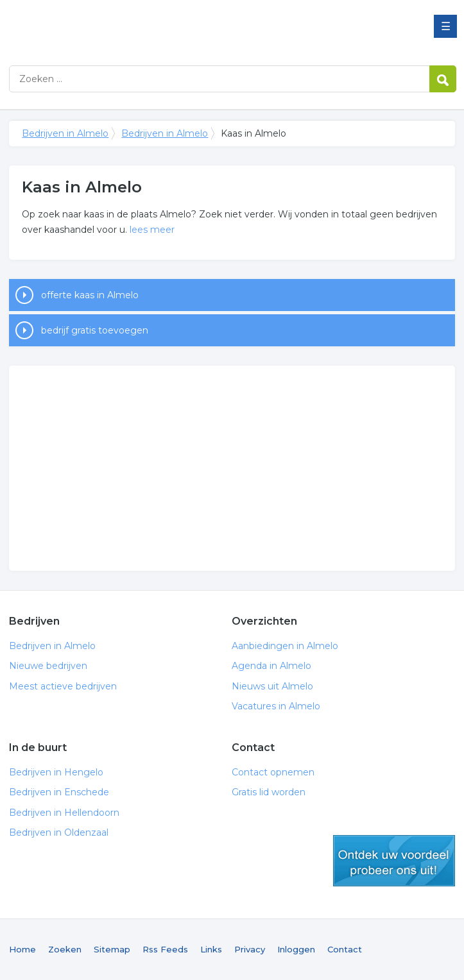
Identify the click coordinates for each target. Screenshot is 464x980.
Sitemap (112, 949)
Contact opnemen (273, 772)
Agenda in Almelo (271, 666)
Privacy (250, 949)
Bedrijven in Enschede (59, 792)
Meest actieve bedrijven (63, 686)
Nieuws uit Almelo (272, 686)
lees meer (152, 230)
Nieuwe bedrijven (48, 666)
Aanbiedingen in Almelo (285, 646)
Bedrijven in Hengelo (56, 772)
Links (211, 949)
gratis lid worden (394, 861)
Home (22, 949)
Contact (345, 949)
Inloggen (296, 949)
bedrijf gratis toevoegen (95, 330)
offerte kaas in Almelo (90, 295)
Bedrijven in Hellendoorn (64, 813)
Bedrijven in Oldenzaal (59, 832)
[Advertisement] (232, 468)
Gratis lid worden (269, 792)
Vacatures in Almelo (276, 706)
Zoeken (65, 949)
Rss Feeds (165, 949)
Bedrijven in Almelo (169, 27)
